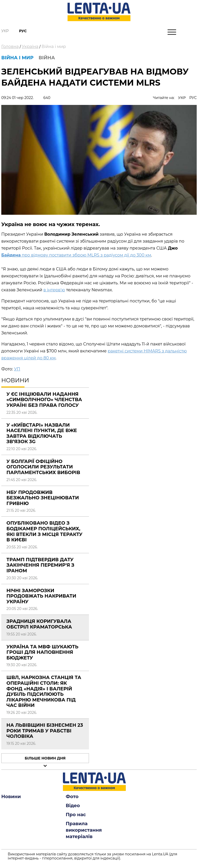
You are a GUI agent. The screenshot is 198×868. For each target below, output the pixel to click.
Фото (72, 797)
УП (17, 369)
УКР (182, 98)
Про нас (76, 815)
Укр (5, 31)
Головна (10, 47)
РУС (193, 98)
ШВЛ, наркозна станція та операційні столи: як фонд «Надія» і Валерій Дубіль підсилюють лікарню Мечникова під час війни (44, 691)
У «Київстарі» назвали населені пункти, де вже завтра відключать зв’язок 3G (42, 433)
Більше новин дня (45, 758)
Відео (73, 806)
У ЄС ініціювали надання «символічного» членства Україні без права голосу (44, 400)
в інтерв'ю (54, 290)
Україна (30, 47)
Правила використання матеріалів (84, 830)
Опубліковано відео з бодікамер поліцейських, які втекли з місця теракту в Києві (44, 531)
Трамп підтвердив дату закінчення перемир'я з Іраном (40, 565)
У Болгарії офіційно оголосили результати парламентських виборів (43, 467)
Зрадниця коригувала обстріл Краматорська (39, 624)
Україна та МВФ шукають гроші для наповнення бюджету (42, 652)
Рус (23, 31)
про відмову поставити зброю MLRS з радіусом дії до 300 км (76, 255)
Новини (11, 797)
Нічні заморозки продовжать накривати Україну (41, 596)
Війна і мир (54, 47)
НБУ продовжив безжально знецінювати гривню (43, 498)
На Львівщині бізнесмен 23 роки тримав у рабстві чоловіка (45, 731)
